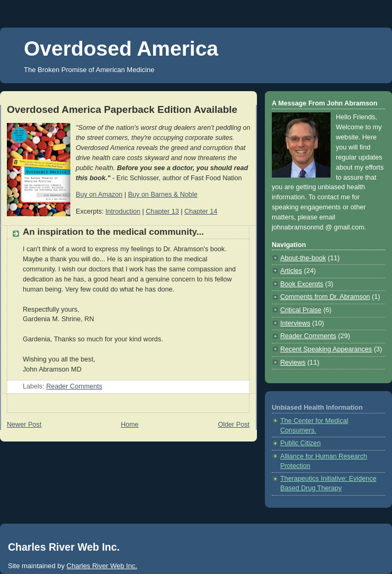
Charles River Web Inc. (102, 566)
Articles (291, 271)
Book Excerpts (302, 284)
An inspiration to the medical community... (113, 232)
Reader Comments (74, 386)
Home (130, 425)
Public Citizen (300, 443)
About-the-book (303, 258)
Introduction (123, 211)
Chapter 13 (162, 211)
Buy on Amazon (99, 195)
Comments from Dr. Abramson (325, 297)
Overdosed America (121, 48)
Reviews (293, 363)
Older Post (234, 425)
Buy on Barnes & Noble (163, 195)
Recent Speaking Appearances (326, 349)
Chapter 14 (201, 211)
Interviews (295, 323)
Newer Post (24, 425)
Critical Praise (301, 310)
